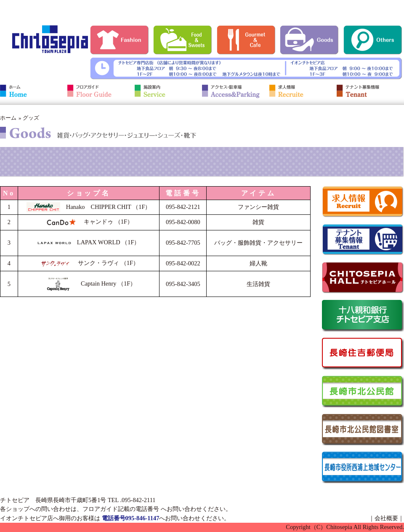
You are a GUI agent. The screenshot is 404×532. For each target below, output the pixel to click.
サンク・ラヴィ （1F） (89, 263)
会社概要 (386, 518)
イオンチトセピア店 (27, 518)
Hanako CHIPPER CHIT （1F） (89, 207)
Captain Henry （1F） (89, 283)
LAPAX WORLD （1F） (89, 242)
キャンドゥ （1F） (89, 222)
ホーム (8, 118)
